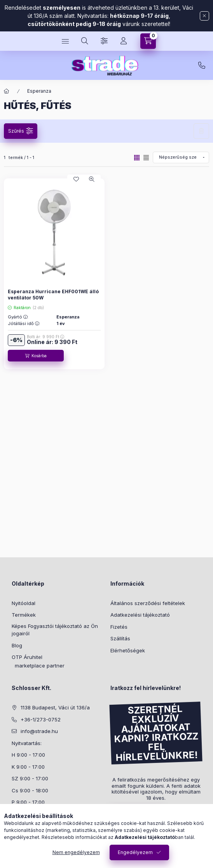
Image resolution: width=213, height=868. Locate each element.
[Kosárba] (36, 356)
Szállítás (120, 638)
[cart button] (148, 41)
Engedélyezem (135, 852)
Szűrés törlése (201, 131)
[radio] (146, 158)
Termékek (24, 615)
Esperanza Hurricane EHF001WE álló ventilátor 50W (53, 295)
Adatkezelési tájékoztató (140, 615)
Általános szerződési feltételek (148, 603)
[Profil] (124, 41)
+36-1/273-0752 (202, 66)
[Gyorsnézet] (92, 179)
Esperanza (39, 91)
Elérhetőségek (128, 650)
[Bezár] (204, 16)
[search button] (85, 41)
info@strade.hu (39, 731)
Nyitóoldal (24, 603)
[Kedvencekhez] (76, 179)
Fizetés (119, 627)
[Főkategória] (7, 91)
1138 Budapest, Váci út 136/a (55, 707)
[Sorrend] (181, 157)
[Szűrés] (104, 41)
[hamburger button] (65, 41)
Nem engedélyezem (76, 852)
